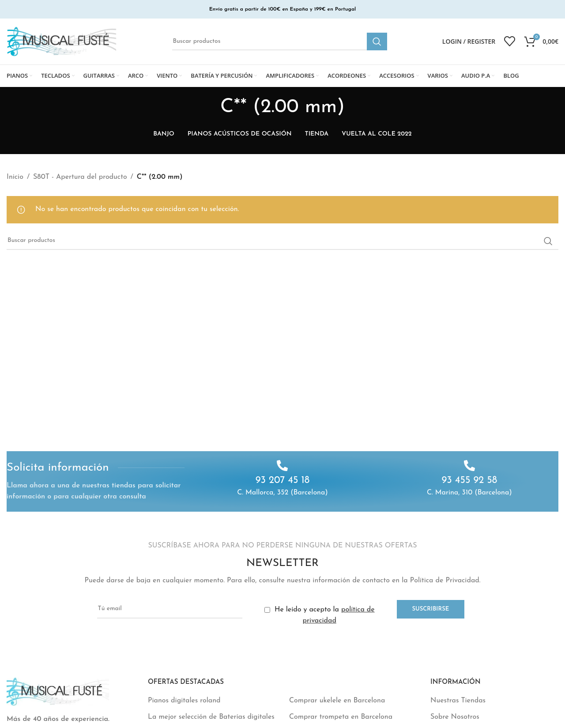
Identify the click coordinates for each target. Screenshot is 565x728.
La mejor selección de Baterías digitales (211, 717)
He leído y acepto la (320, 615)
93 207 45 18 (283, 481)
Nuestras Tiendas (458, 701)
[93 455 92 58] (469, 466)
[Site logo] (62, 41)
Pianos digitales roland (184, 701)
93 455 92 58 (469, 481)
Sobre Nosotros (455, 717)
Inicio (15, 177)
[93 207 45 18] (282, 466)
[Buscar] (280, 41)
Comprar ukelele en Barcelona (337, 701)
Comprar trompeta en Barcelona (341, 717)
